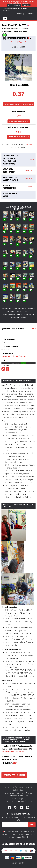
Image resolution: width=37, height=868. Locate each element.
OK (32, 825)
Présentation (18, 787)
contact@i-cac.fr (22, 837)
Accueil (8, 787)
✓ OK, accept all (14, 5)
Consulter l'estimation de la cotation (19, 104)
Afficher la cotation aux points (19, 137)
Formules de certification (14, 793)
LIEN (15, 763)
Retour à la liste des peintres (19, 121)
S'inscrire (19, 14)
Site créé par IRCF (19, 863)
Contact (29, 793)
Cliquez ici (31, 144)
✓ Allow (23, 363)
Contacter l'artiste (14, 775)
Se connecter (29, 14)
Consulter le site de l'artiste (14, 356)
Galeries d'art (18, 790)
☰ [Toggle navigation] (5, 18)
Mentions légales (18, 799)
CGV (30, 801)
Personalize (26, 5)
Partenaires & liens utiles (18, 796)
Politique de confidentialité (16, 801)
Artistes (29, 787)
